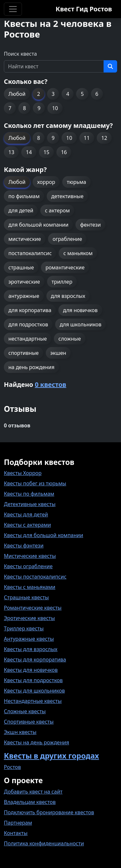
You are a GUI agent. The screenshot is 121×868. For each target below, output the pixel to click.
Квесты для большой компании (44, 535)
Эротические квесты (29, 618)
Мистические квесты (30, 556)
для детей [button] (21, 210)
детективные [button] (67, 196)
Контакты (16, 833)
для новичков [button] (80, 310)
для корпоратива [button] (30, 310)
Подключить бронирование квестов (49, 812)
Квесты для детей (26, 514)
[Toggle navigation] (13, 9)
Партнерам (18, 823)
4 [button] (68, 94)
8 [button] (24, 108)
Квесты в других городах (51, 756)
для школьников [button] (81, 324)
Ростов (12, 767)
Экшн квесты (20, 732)
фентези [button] (90, 225)
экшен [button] (58, 353)
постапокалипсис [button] (30, 253)
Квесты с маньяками (30, 587)
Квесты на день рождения (36, 742)
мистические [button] (25, 239)
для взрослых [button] (68, 296)
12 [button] (104, 138)
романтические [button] (65, 267)
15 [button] (46, 152)
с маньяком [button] (78, 253)
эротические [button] (24, 282)
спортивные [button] (24, 353)
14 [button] (29, 152)
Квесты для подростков (33, 680)
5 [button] (82, 94)
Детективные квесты (30, 504)
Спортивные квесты (29, 722)
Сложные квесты (25, 711)
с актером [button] (57, 210)
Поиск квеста (20, 54)
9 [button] (39, 108)
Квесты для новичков (31, 670)
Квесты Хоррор (23, 473)
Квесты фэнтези (24, 546)
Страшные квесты (26, 597)
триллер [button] (62, 282)
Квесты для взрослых (31, 649)
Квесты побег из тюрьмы (35, 483)
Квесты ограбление (28, 566)
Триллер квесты (24, 628)
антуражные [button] (24, 296)
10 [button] (55, 108)
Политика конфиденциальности (44, 843)
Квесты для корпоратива (35, 659)
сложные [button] (70, 339)
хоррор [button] (46, 182)
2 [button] (39, 94)
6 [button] (97, 94)
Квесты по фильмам (29, 494)
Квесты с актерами (27, 525)
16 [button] (64, 152)
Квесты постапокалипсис (35, 577)
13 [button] (11, 152)
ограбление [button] (67, 239)
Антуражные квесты (29, 639)
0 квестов (50, 384)
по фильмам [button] (24, 196)
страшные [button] (21, 267)
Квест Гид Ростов (84, 9)
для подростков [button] (28, 324)
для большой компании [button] (38, 225)
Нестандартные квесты (33, 701)
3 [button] (53, 94)
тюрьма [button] (76, 182)
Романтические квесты (33, 608)
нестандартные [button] (28, 339)
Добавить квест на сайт (33, 792)
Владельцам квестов (30, 802)
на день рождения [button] (31, 367)
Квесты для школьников (34, 691)
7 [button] (10, 108)
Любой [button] (17, 94)
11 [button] (87, 138)
